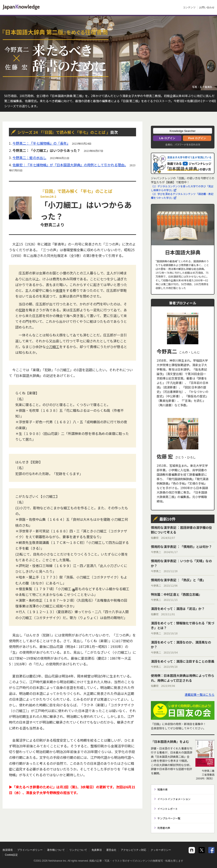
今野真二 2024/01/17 (181, 549)
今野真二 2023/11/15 (176, 597)
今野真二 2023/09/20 (183, 664)
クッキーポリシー (161, 850)
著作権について (56, 850)
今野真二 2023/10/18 (183, 628)
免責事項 (97, 850)
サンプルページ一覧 (169, 818)
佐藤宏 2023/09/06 (183, 680)
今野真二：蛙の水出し (29, 158)
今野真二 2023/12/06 (178, 582)
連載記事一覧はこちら (200, 694)
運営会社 (111, 850)
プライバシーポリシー (30, 850)
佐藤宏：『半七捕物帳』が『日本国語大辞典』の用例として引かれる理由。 (69, 165)
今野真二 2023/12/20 (183, 566)
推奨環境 (8, 850)
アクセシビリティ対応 (134, 850)
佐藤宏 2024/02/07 (183, 532)
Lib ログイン (167, 138)
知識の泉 (163, 789)
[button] (183, 131)
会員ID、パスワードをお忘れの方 (183, 144)
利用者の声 (164, 828)
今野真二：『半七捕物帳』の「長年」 (40, 143)
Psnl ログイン (197, 138)
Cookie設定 (11, 855)
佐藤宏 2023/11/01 (178, 611)
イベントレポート (168, 809)
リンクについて (78, 850)
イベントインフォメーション (174, 799)
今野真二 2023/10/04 (183, 647)
